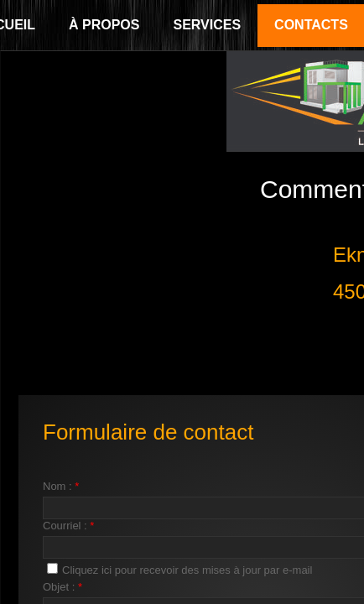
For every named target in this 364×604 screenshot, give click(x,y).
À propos (104, 25)
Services (207, 25)
